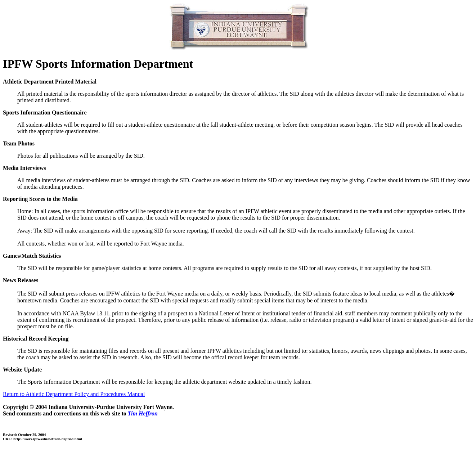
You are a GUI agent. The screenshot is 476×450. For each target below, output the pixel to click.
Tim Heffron (143, 413)
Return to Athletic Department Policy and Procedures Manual (74, 394)
